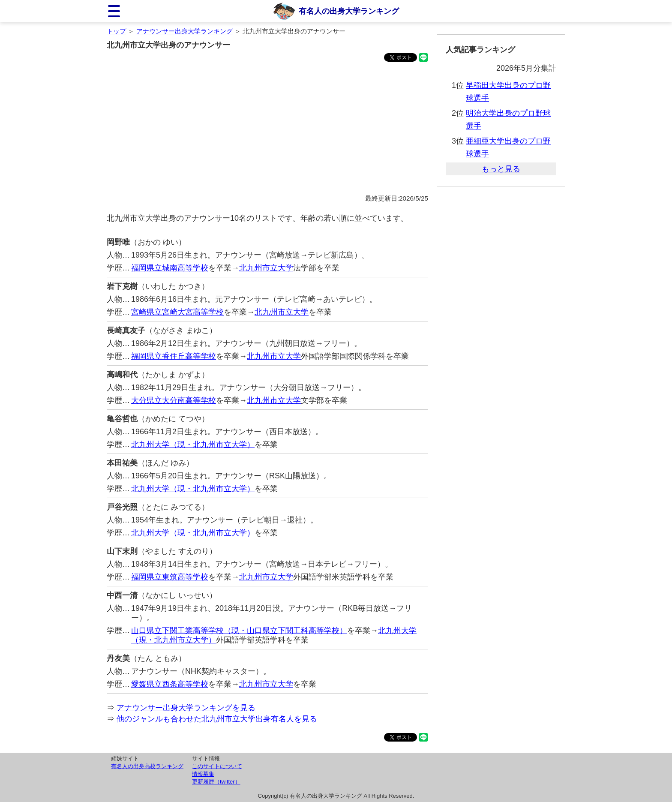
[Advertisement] (267, 129)
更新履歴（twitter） (216, 782)
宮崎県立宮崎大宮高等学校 (177, 312)
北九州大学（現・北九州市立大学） (193, 445)
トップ (116, 31)
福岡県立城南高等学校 (170, 268)
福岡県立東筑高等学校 (170, 577)
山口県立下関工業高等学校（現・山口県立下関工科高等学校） (239, 631)
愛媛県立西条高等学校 (170, 684)
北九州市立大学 (266, 268)
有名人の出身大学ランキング (349, 11)
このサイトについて (217, 766)
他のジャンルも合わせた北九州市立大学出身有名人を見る (217, 719)
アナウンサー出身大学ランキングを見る (186, 708)
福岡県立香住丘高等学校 (174, 356)
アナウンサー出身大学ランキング (184, 31)
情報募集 (203, 774)
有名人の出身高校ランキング (147, 766)
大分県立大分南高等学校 (174, 400)
